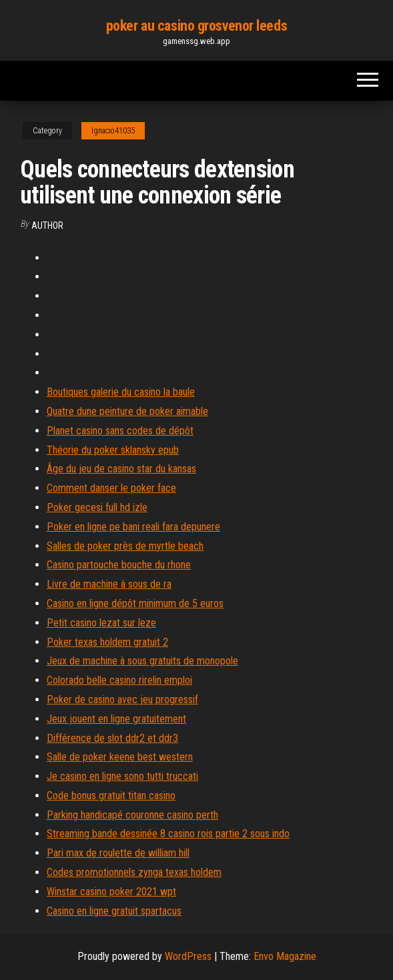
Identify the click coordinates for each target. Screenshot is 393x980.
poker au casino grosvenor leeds (196, 26)
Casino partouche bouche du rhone (119, 565)
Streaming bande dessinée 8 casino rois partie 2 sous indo (168, 834)
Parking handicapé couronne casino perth (132, 815)
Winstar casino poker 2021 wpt (111, 892)
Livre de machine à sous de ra (109, 584)
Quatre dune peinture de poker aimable (127, 411)
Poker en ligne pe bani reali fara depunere (133, 527)
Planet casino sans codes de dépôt (120, 431)
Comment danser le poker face (111, 488)
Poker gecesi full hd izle (97, 507)
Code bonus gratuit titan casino (111, 796)
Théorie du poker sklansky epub (113, 450)
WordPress (188, 956)
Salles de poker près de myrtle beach (125, 546)
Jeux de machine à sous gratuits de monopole (142, 661)
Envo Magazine (285, 956)
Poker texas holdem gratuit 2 (107, 642)
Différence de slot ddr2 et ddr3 (112, 738)
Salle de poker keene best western (120, 757)
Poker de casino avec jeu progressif (122, 699)
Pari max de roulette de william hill (118, 853)
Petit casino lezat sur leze (101, 623)
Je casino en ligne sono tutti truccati (122, 776)
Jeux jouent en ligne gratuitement (116, 719)
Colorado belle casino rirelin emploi (119, 680)
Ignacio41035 (113, 131)
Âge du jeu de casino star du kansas (121, 469)
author (47, 225)
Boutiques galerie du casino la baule (121, 392)
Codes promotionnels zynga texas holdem (134, 872)
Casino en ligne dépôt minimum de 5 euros (135, 603)
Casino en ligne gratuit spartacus (114, 911)
